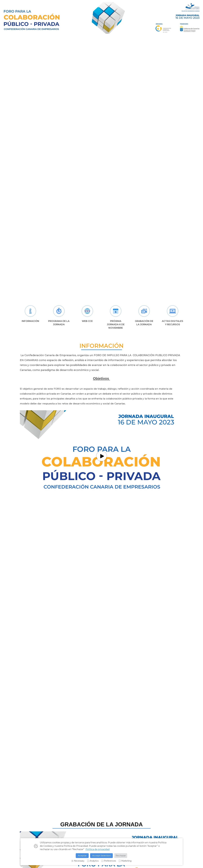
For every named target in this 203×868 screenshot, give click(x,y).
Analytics (93, 861)
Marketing (125, 861)
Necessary (78, 861)
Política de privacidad (98, 849)
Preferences (109, 861)
